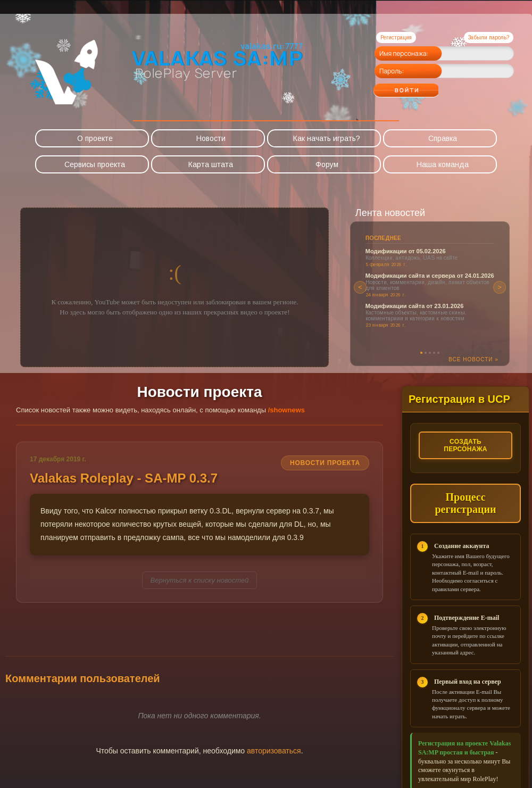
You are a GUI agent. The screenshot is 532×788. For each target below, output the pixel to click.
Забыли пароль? (489, 38)
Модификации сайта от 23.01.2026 (414, 306)
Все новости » (473, 359)
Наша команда (443, 164)
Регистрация (396, 38)
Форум (327, 164)
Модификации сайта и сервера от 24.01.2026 (430, 276)
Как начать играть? (327, 138)
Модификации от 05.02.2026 (406, 251)
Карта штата (211, 164)
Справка (443, 138)
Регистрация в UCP (459, 399)
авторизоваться (274, 751)
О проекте (95, 138)
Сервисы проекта (95, 164)
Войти (427, 86)
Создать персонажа (465, 445)
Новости (211, 138)
